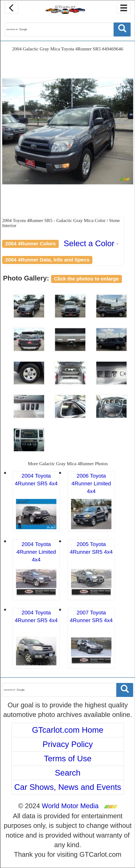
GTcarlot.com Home (68, 730)
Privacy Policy (68, 744)
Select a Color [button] (91, 243)
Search (68, 773)
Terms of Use (68, 759)
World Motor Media (70, 806)
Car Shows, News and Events (68, 787)
